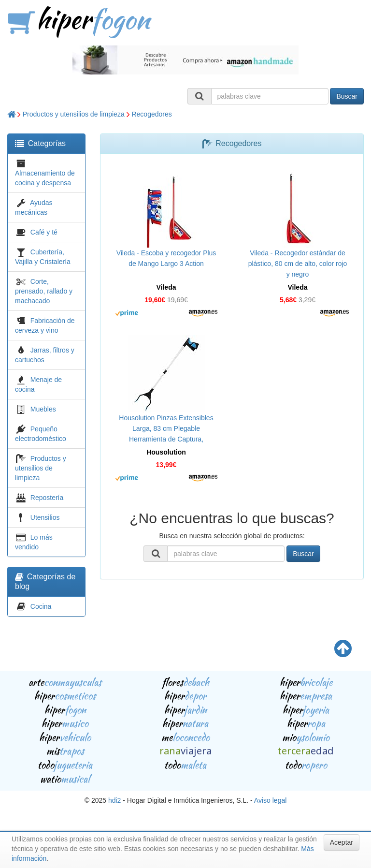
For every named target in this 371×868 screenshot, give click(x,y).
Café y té (44, 232)
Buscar (347, 96)
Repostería (47, 498)
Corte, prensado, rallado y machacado (44, 291)
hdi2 (114, 800)
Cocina (41, 606)
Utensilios (45, 517)
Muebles (43, 409)
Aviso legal (270, 800)
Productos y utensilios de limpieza (74, 114)
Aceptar (342, 842)
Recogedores (151, 114)
